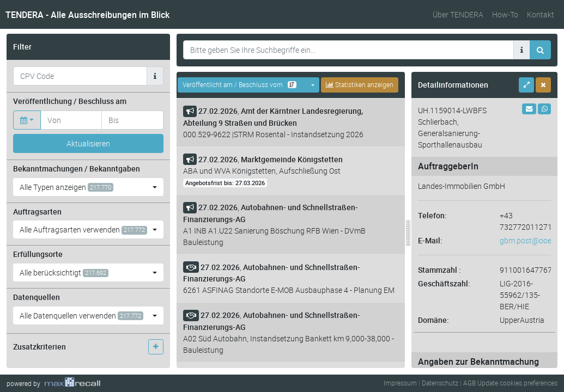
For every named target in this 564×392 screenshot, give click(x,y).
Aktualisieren (88, 143)
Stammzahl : (439, 270)
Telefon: (432, 215)
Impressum (400, 383)
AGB (469, 383)
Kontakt (541, 14)
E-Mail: (430, 240)
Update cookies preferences (517, 383)
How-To (505, 14)
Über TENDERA (458, 14)
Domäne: (433, 320)
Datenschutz (440, 383)
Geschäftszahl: (444, 283)
